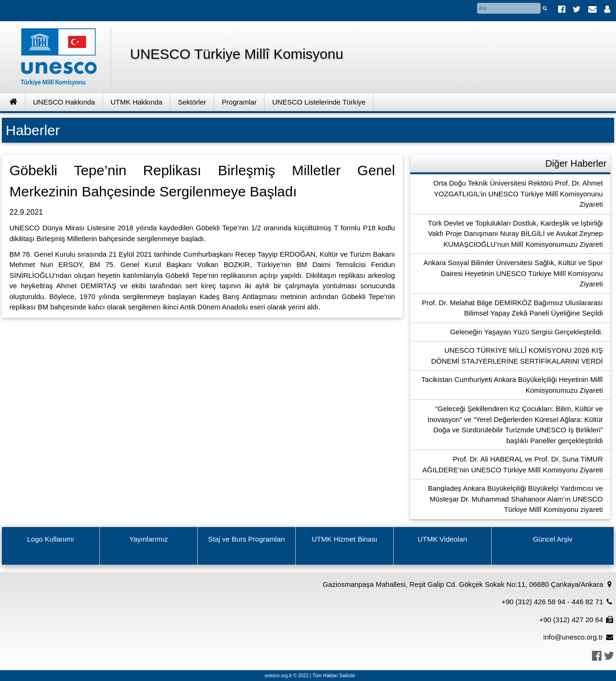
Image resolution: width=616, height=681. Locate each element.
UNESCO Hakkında (64, 102)
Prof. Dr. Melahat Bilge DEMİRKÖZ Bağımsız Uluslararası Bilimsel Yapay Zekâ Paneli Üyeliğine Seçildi (512, 308)
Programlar (239, 102)
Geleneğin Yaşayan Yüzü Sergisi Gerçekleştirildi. (527, 332)
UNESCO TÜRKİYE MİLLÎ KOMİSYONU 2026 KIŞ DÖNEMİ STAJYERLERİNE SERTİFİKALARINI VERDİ (517, 356)
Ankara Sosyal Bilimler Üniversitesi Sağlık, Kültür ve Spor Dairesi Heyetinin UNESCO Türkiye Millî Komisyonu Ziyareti (513, 273)
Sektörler (192, 102)
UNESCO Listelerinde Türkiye (319, 102)
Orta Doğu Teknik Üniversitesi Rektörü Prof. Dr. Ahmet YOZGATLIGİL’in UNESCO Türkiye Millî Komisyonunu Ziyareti (518, 194)
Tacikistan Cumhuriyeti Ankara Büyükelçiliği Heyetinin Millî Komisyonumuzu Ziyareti (512, 385)
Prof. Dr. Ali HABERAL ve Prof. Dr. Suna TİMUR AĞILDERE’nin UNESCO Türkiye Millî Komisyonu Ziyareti (513, 464)
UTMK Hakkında (137, 102)
